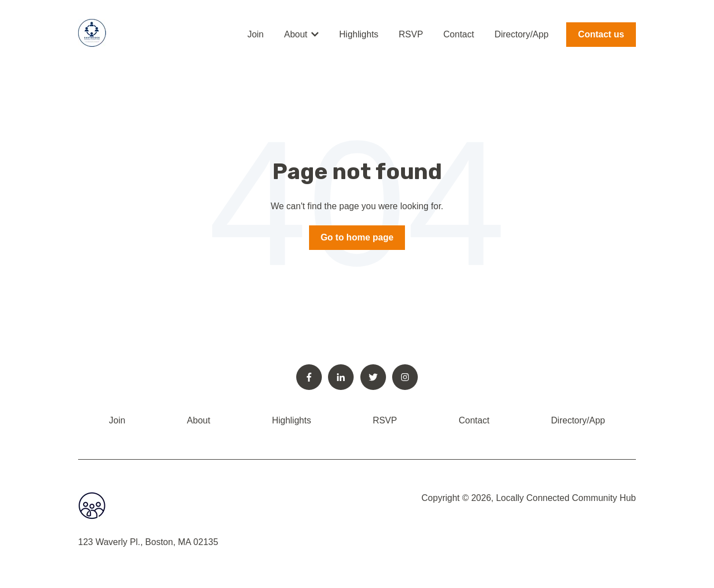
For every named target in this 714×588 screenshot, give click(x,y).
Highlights (359, 34)
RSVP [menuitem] (385, 420)
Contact (459, 34)
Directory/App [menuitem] (578, 420)
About (296, 34)
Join (255, 34)
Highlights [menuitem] (291, 420)
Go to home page (357, 237)
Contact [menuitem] (474, 420)
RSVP (411, 34)
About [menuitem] (199, 420)
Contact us (601, 34)
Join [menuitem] (117, 420)
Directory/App (521, 34)
